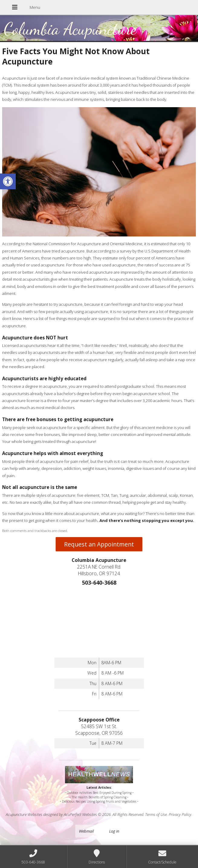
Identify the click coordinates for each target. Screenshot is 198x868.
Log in (114, 831)
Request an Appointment (99, 544)
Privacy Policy (180, 814)
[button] (8, 181)
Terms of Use (156, 814)
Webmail (86, 831)
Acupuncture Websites (24, 814)
